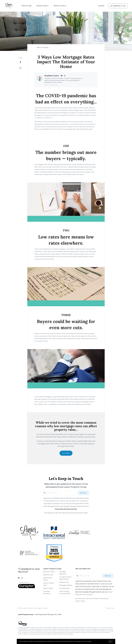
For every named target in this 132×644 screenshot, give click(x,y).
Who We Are (27, 6)
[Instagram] (22, 578)
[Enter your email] (62, 493)
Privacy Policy (110, 608)
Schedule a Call (64, 582)
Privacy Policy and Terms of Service (66, 509)
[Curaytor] (26, 588)
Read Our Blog (48, 588)
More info (94, 641)
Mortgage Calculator (66, 585)
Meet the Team (48, 575)
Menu (101, 6)
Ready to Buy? (43, 6)
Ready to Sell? (60, 6)
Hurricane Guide (64, 588)
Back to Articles (43, 47)
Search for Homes (49, 572)
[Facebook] (19, 578)
